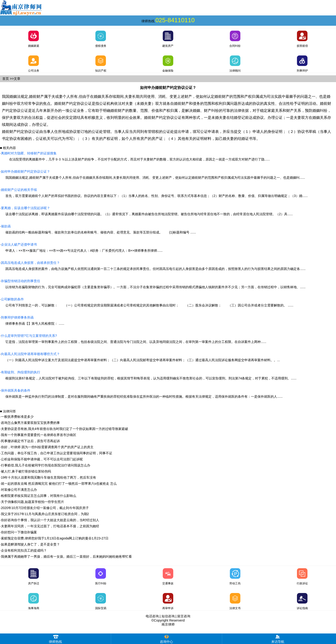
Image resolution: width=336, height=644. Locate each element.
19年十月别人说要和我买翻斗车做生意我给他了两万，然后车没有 (49, 477)
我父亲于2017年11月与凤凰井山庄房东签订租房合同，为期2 (45, 514)
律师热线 (55, 639)
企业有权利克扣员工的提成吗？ (24, 550)
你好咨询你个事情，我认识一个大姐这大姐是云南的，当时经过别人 (50, 520)
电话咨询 (152, 616)
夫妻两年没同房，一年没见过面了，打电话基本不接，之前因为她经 (50, 526)
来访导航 (278, 639)
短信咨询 (168, 616)
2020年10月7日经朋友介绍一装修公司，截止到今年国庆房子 (45, 508)
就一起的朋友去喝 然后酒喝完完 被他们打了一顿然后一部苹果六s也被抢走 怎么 (59, 484)
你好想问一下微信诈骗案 (19, 532)
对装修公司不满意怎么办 (19, 490)
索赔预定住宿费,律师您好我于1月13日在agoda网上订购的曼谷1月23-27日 (55, 538)
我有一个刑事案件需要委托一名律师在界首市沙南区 (39, 435)
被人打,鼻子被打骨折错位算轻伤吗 (26, 471)
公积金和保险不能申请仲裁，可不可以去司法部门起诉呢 (42, 459)
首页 (6, 79)
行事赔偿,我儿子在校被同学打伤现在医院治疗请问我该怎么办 (46, 465)
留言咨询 (184, 616)
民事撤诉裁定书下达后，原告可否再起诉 (30, 441)
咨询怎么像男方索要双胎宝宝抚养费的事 (30, 423)
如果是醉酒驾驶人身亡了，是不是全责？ (30, 544)
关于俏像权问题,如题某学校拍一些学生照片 (33, 502)
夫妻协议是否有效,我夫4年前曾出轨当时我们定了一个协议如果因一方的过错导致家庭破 (65, 429)
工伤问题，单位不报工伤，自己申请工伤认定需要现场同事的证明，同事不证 (57, 453)
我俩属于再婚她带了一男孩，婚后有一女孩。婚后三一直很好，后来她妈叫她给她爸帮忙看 (66, 557)
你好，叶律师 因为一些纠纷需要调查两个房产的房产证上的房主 (47, 447)
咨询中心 (166, 639)
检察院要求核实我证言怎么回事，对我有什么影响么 (39, 496)
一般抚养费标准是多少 (17, 417)
